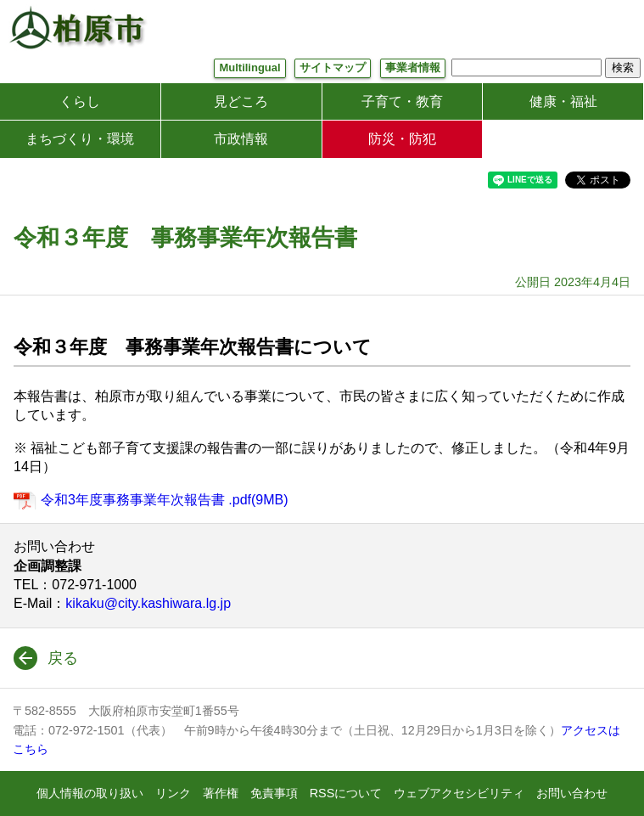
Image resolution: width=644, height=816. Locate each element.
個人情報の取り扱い (90, 793)
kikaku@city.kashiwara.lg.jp (148, 603)
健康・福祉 (563, 101)
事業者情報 (413, 68)
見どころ (241, 101)
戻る (63, 658)
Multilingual (249, 68)
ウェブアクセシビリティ (459, 793)
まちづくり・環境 (80, 139)
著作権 (221, 793)
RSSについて (346, 793)
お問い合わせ (572, 793)
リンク (173, 793)
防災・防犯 (402, 139)
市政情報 (241, 139)
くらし (80, 101)
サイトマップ (333, 68)
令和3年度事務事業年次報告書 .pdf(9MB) (165, 500)
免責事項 (274, 793)
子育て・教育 (402, 101)
